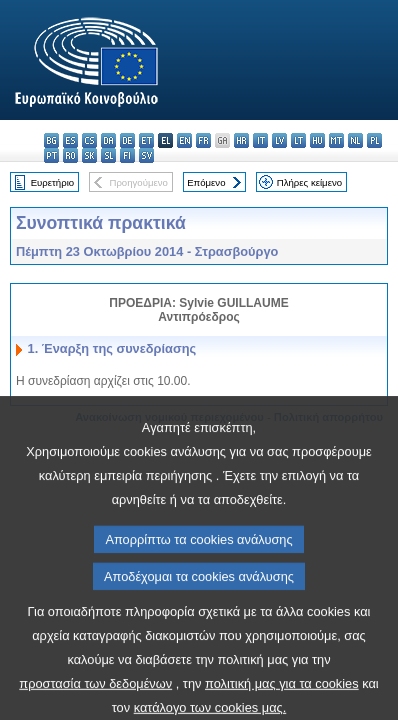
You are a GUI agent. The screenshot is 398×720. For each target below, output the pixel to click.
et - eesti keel (146, 140)
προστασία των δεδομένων (95, 704)
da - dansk (108, 140)
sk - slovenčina (89, 155)
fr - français (203, 140)
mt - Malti (336, 140)
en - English (184, 140)
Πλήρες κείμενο (309, 182)
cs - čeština (89, 140)
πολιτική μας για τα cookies (282, 704)
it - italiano (260, 140)
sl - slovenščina (108, 155)
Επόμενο (206, 182)
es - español (70, 140)
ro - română (70, 155)
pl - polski (374, 140)
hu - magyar (317, 140)
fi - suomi (127, 155)
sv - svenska (146, 155)
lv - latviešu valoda (279, 140)
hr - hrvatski (241, 140)
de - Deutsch (127, 140)
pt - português (51, 155)
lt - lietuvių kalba (298, 140)
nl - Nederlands (355, 140)
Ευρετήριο (52, 182)
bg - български (51, 140)
